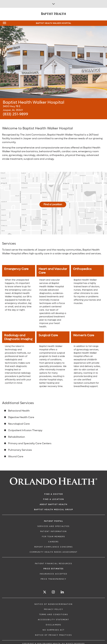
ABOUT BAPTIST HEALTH (54, 504)
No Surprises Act (54, 630)
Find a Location (53, 204)
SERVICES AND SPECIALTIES (53, 526)
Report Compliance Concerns (54, 547)
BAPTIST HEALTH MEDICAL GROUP (54, 510)
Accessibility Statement (53, 620)
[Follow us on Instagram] (53, 592)
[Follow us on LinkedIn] (62, 592)
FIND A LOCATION (54, 499)
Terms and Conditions (54, 615)
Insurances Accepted (53, 574)
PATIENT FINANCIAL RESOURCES (54, 564)
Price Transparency (53, 579)
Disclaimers (53, 625)
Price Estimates (53, 569)
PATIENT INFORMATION (53, 531)
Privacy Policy (54, 609)
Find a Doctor (54, 494)
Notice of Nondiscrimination (54, 604)
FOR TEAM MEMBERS (53, 537)
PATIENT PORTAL (54, 521)
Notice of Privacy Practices (53, 635)
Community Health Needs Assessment (54, 552)
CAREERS (53, 542)
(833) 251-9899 (15, 114)
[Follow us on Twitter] (45, 592)
